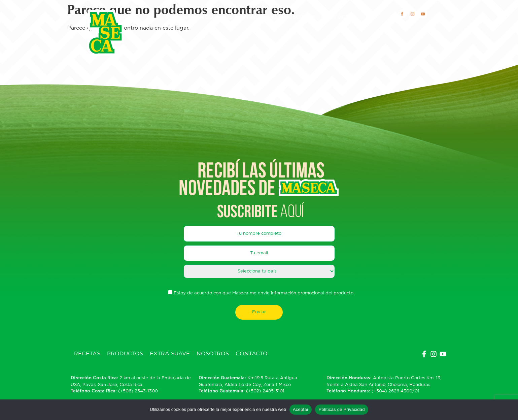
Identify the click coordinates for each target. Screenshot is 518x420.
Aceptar (301, 409)
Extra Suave (258, 17)
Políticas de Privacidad (341, 409)
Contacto (337, 17)
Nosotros (300, 17)
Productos (215, 17)
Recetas (178, 17)
